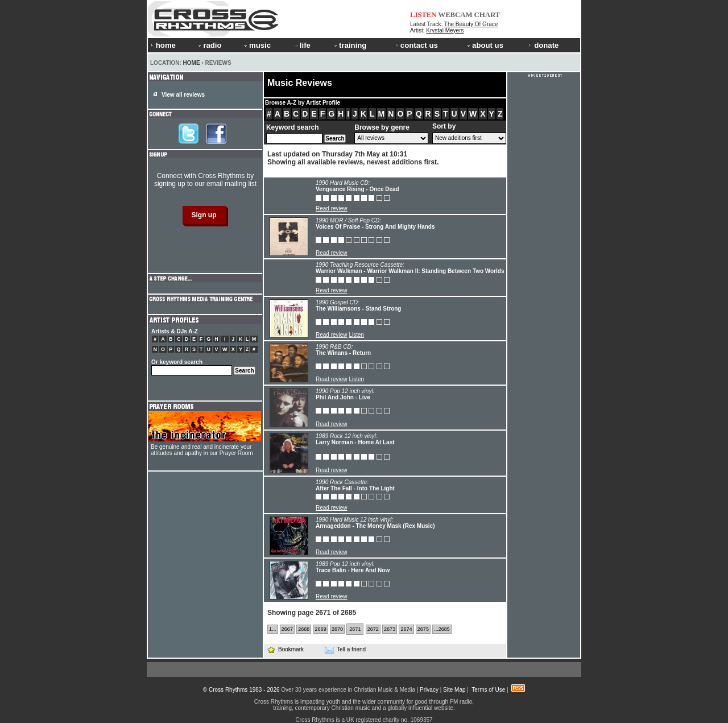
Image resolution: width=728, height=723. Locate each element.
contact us (417, 45)
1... (273, 629)
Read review (332, 208)
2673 (390, 629)
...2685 (442, 629)
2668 (304, 629)
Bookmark (285, 649)
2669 (321, 629)
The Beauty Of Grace (471, 24)
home (163, 45)
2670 (337, 629)
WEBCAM (455, 15)
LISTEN (423, 15)
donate (544, 45)
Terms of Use (488, 690)
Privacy (429, 690)
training (349, 45)
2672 (373, 629)
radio (209, 45)
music (257, 45)
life (302, 45)
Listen (356, 335)
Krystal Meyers (445, 30)
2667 (287, 629)
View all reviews (183, 95)
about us (484, 45)
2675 (423, 629)
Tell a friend (345, 650)
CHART (487, 15)
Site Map (454, 690)
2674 (406, 629)
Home (192, 63)
